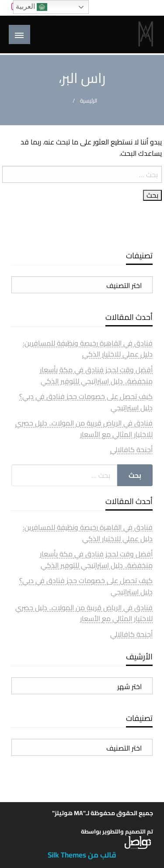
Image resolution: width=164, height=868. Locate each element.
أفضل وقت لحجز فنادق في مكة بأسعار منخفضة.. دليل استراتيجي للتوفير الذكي (96, 375)
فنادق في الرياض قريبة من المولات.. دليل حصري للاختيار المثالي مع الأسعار (84, 429)
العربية (31, 7)
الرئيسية (89, 101)
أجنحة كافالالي (131, 449)
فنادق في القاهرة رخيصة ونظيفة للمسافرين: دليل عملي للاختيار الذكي (88, 349)
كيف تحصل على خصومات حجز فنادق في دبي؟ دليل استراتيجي (86, 402)
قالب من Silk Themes (82, 855)
